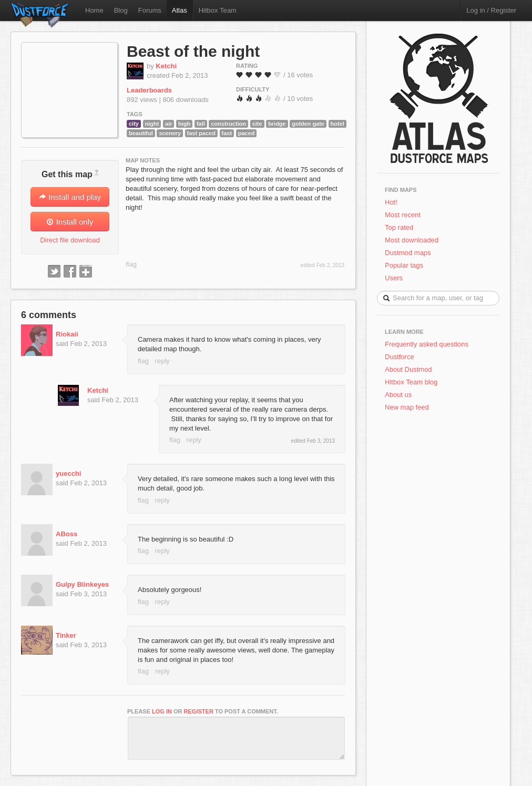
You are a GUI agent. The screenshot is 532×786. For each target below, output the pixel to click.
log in (162, 711)
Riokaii (67, 334)
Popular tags (404, 265)
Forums (150, 10)
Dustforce (400, 357)
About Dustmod (408, 369)
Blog (121, 10)
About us (398, 395)
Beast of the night (193, 51)
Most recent (403, 215)
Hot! (391, 202)
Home (94, 10)
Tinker (66, 635)
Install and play (70, 197)
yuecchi (68, 473)
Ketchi (166, 66)
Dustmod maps (408, 253)
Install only (70, 222)
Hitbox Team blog (411, 382)
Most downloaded (412, 240)
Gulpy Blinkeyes (82, 584)
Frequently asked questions (427, 344)
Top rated (399, 227)
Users (394, 278)
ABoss (66, 534)
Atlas (180, 10)
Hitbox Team (218, 10)
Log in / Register (491, 10)
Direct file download (70, 240)
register (199, 711)
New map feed (409, 407)
